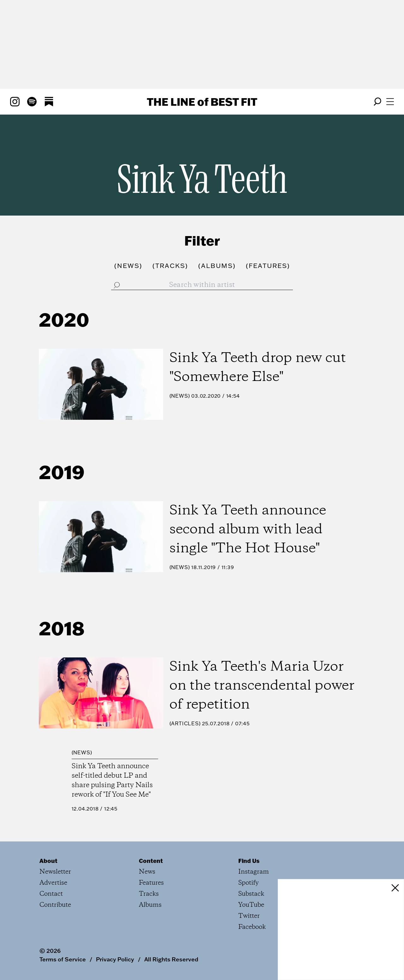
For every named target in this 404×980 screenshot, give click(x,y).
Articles (185, 723)
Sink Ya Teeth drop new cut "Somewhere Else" (258, 368)
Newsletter (55, 872)
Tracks (149, 894)
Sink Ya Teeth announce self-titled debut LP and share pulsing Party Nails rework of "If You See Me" (112, 781)
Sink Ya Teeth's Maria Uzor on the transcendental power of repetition (262, 686)
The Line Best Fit (202, 102)
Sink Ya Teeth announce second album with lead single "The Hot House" (248, 530)
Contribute (55, 905)
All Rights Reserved (171, 959)
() (128, 265)
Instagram (254, 872)
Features (151, 883)
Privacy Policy (115, 959)
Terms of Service (63, 959)
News (179, 396)
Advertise (53, 883)
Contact (51, 894)
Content (151, 861)
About (48, 861)
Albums (150, 905)
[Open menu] (390, 102)
